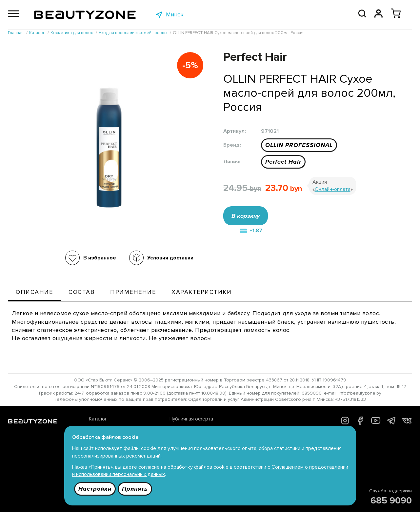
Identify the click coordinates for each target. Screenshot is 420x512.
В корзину (246, 216)
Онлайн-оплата (333, 189)
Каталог (98, 419)
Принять (135, 489)
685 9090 (391, 501)
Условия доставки (170, 258)
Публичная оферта (191, 419)
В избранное (100, 258)
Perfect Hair (283, 162)
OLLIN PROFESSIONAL (299, 145)
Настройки (95, 489)
